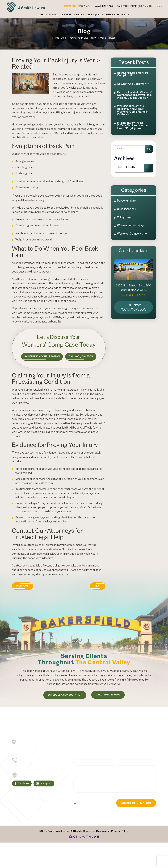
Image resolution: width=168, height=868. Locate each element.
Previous (23, 586)
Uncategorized (127, 212)
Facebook (24, 784)
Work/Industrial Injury (130, 228)
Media (109, 15)
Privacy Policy (93, 799)
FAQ (94, 15)
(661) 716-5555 (150, 6)
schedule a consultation (64, 695)
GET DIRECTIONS (134, 298)
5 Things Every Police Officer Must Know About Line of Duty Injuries (133, 126)
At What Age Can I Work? (133, 84)
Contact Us (122, 15)
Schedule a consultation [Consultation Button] (42, 357)
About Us (45, 15)
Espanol (85, 7)
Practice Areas (62, 15)
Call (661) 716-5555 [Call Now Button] (81, 357)
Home (56, 38)
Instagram (47, 784)
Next (97, 586)
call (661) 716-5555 (109, 695)
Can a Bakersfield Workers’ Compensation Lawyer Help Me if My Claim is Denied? (134, 95)
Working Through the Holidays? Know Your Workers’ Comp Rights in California (133, 110)
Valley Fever (125, 220)
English (70, 7)
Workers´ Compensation (133, 237)
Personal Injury (126, 204)
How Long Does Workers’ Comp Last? (133, 74)
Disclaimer (79, 799)
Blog (101, 15)
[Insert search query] (134, 150)
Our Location (81, 15)
